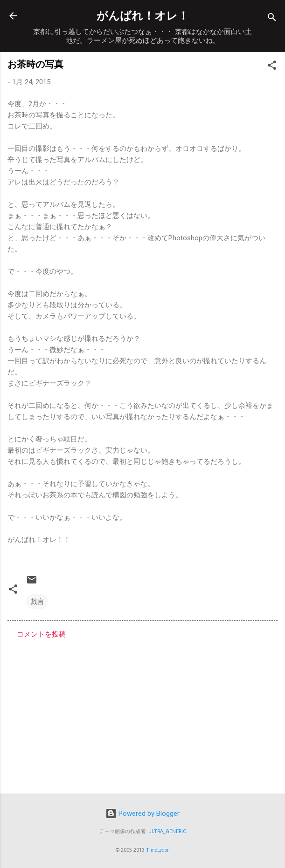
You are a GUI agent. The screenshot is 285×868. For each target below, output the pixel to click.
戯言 (37, 602)
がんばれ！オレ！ (143, 16)
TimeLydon (158, 850)
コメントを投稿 (41, 634)
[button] (272, 67)
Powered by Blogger (142, 814)
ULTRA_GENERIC (167, 831)
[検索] (272, 19)
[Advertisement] (142, 713)
